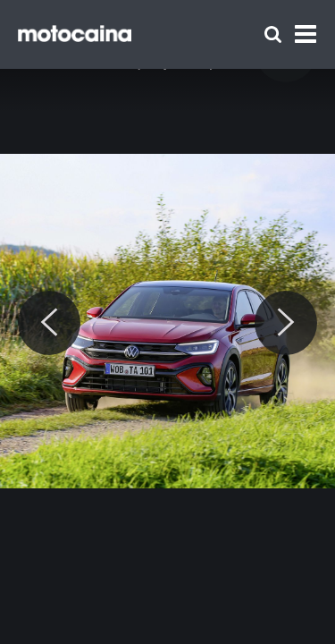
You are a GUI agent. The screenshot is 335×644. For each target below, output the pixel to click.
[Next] (286, 323)
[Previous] (49, 323)
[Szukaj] (273, 34)
